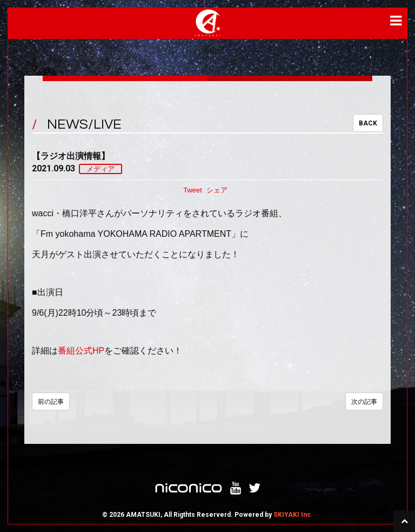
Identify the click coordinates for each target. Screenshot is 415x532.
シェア (217, 190)
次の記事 (364, 402)
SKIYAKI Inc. (293, 515)
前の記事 (51, 402)
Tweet (193, 190)
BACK (368, 123)
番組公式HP (81, 351)
